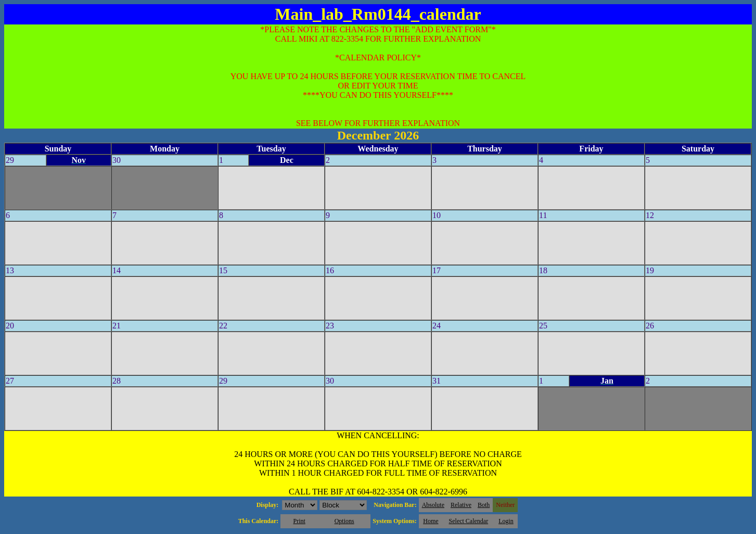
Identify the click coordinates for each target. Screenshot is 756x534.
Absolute (433, 505)
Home (431, 521)
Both (484, 505)
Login (506, 521)
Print (299, 521)
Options (344, 521)
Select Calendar (469, 521)
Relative (461, 505)
